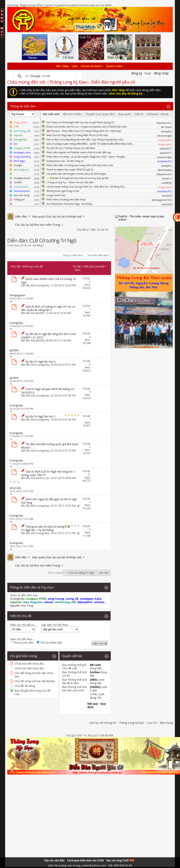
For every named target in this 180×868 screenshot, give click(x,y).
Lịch (75, 66)
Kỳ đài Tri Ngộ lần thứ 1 (41, 416)
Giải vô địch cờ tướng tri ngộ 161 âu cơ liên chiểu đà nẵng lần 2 (48, 308)
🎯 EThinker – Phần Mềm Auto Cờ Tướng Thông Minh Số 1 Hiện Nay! (84, 131)
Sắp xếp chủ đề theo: (55, 625)
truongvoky (42, 285)
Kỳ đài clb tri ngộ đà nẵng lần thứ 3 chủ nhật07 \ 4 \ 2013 (49, 336)
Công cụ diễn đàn (73, 255)
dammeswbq (165, 170)
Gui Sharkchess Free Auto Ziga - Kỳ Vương (69, 204)
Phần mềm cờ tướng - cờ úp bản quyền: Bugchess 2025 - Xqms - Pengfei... (87, 157)
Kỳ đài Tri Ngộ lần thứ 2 (41, 362)
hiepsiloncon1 (164, 123)
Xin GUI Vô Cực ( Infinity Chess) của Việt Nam (71, 148)
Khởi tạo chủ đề (33, 266)
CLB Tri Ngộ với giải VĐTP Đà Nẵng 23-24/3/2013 (48, 391)
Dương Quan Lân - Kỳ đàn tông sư (65, 161)
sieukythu (166, 131)
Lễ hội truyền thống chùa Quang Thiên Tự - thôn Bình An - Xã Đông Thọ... (86, 187)
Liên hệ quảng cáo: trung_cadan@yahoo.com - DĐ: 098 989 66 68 (90, 865)
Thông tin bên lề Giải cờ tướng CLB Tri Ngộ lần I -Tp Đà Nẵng (46, 528)
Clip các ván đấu (54, 860)
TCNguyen (19, 199)
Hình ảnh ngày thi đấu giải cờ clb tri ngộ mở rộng (49, 501)
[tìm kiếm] (44, 76)
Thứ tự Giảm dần (49, 643)
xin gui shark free (56, 195)
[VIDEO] (95, 687)
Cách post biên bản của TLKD (85, 860)
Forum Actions (91, 66)
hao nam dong (22, 195)
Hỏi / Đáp (62, 66)
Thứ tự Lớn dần (22, 643)
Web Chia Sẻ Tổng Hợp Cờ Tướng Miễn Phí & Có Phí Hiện (77, 135)
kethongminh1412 (162, 200)
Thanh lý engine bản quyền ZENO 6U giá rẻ (70, 169)
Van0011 (167, 178)
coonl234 (167, 196)
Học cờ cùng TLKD (120, 860)
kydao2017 (166, 148)
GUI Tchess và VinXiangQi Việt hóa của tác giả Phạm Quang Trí (80, 122)
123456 (18, 182)
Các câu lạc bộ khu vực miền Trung (38, 225)
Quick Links (114, 66)
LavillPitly (167, 183)
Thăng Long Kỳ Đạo (132, 723)
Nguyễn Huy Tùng (22, 605)
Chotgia (18, 165)
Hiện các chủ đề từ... (23, 625)
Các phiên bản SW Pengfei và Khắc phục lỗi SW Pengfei (76, 174)
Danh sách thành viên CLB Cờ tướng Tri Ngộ (49, 281)
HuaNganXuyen (22, 178)
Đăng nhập (161, 73)
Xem (77, 270)
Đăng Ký (137, 73)
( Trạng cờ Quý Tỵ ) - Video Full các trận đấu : (71, 182)
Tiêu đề (15, 266)
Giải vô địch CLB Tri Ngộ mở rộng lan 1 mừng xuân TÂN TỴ (48, 473)
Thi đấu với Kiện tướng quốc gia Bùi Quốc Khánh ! (50, 446)
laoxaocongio (164, 136)
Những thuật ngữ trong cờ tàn (63, 191)
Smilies (95, 672)
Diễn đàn (21, 216)
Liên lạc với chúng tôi (102, 723)
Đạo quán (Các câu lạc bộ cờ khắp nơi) (57, 216)
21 (89, 474)
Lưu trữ (152, 723)
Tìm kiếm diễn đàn (98, 255)
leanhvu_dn (42, 478)
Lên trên (104, 573)
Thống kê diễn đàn (23, 106)
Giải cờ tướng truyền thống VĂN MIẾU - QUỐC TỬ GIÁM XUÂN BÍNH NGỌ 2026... (90, 144)
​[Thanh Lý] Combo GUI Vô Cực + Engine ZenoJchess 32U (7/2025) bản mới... (87, 127)
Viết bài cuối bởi (95, 266)
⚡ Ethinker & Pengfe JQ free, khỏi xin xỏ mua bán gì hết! (78, 178)
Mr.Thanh (166, 127)
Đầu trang (166, 723)
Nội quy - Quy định (97, 705)
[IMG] (94, 680)
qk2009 (40, 313)
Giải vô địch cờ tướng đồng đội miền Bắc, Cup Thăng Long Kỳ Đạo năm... (86, 139)
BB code (96, 665)
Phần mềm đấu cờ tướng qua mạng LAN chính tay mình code (80, 165)
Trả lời (77, 266)
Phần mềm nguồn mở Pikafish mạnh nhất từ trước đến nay (79, 152)
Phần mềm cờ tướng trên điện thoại (66, 199)
